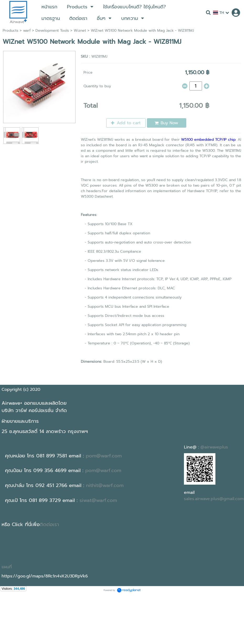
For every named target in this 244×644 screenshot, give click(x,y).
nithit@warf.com (105, 485)
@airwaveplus (214, 447)
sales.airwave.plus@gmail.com (214, 499)
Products (10, 31)
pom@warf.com (104, 456)
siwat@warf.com (98, 500)
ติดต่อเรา (49, 524)
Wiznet (80, 31)
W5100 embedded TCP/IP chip (208, 140)
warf (27, 31)
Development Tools (52, 31)
